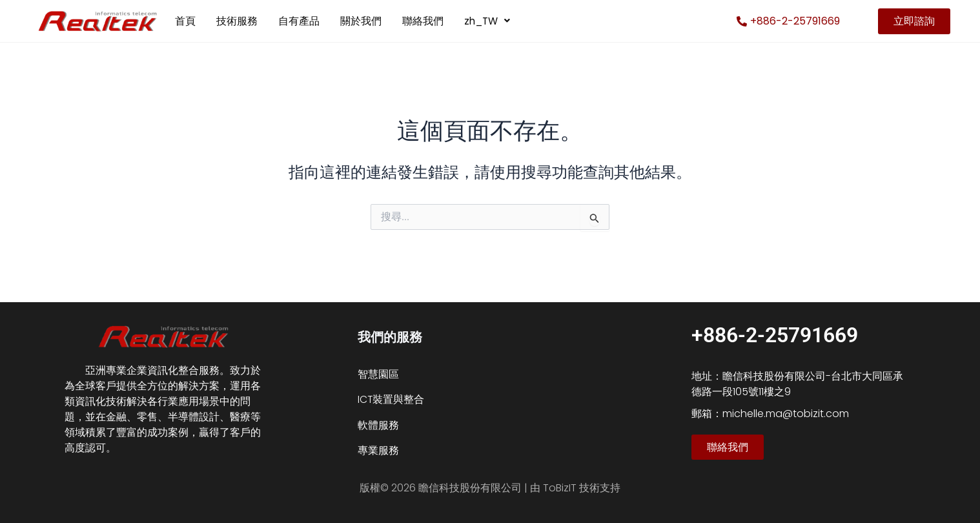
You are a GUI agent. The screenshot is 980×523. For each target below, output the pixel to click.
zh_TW (489, 21)
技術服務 (237, 21)
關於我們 (361, 21)
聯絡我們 (423, 21)
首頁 (185, 21)
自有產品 (299, 21)
